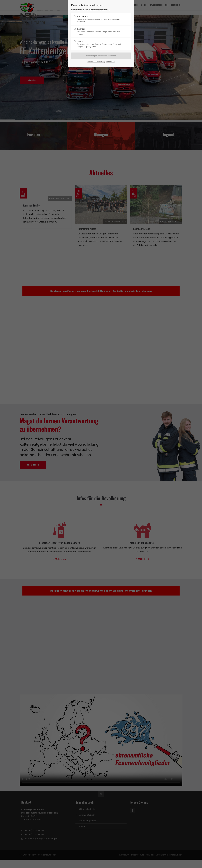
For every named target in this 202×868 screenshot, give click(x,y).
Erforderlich (100, 19)
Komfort (100, 32)
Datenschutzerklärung (96, 62)
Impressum (110, 62)
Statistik (100, 44)
